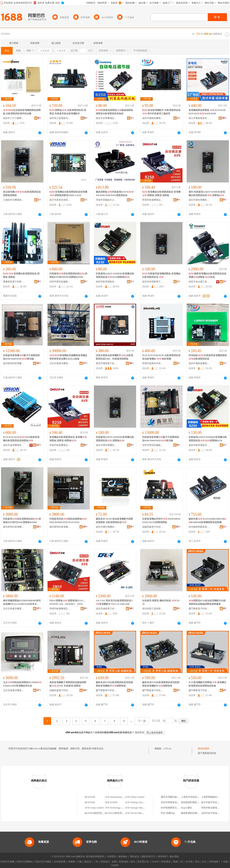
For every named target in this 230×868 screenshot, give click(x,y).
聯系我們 (163, 857)
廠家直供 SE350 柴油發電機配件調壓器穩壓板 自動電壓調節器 (114, 521)
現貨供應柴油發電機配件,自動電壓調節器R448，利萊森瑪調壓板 (115, 357)
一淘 (96, 862)
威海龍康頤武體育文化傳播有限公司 (199, 813)
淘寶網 (71, 862)
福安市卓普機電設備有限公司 (106, 118)
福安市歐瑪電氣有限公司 (106, 282)
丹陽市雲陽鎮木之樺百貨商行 (106, 200)
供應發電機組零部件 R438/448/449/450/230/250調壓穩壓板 (161, 521)
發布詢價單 (204, 749)
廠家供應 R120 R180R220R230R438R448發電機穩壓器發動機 (207, 521)
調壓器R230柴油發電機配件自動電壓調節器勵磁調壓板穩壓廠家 (207, 602)
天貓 (80, 862)
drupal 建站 (186, 808)
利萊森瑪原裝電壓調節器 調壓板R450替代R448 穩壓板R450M (68, 275)
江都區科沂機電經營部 (14, 200)
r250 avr (168, 749)
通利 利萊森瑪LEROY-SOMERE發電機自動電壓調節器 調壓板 (207, 194)
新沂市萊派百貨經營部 (60, 200)
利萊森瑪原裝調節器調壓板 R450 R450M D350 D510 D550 (68, 521)
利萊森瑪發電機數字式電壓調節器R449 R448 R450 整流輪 (21, 357)
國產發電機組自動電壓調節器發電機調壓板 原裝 (207, 275)
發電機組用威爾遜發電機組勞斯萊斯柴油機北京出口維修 (68, 357)
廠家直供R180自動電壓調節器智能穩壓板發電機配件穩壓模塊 (114, 684)
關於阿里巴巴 (149, 857)
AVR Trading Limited (135, 802)
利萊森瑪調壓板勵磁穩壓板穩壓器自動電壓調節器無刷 (114, 112)
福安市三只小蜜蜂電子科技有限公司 (14, 118)
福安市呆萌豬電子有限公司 (153, 282)
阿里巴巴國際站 (25, 862)
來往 (197, 862)
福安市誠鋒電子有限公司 (106, 609)
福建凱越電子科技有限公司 (153, 527)
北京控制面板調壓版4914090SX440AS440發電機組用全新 (22, 684)
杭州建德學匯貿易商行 (199, 527)
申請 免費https (168, 813)
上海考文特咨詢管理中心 (194, 797)
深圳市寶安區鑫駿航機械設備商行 (60, 282)
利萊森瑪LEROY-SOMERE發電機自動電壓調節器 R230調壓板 (115, 275)
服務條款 (123, 857)
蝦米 (133, 862)
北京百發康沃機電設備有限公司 (60, 363)
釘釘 (204, 862)
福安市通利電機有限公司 (199, 200)
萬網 (175, 862)
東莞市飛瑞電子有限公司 (106, 363)
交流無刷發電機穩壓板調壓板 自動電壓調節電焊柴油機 (22, 112)
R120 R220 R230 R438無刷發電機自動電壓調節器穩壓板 (21, 439)
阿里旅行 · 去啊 (108, 862)
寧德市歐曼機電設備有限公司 (153, 200)
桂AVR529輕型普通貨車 (117, 813)
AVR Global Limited (135, 797)
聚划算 (88, 862)
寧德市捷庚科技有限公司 (153, 363)
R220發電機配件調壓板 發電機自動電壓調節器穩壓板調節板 (207, 684)
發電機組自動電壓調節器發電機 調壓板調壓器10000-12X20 (68, 194)
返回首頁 (140, 732)
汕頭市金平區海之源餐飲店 (215, 813)
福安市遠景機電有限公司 (14, 445)
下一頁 (142, 721)
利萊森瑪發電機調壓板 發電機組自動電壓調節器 (161, 275)
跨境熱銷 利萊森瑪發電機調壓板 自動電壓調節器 (208, 357)
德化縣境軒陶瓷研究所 (192, 802)
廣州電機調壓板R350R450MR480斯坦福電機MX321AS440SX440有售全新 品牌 (22, 602)
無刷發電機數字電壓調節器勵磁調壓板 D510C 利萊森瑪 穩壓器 (68, 684)
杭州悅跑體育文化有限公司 (175, 808)
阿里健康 (214, 862)
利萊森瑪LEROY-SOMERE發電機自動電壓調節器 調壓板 (115, 439)
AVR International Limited (117, 797)
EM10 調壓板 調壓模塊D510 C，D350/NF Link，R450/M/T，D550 (68, 602)
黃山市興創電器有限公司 (199, 118)
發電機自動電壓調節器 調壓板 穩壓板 (21, 275)
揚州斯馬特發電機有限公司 (14, 363)
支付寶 (189, 862)
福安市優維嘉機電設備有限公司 (153, 118)
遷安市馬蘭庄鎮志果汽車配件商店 (178, 797)
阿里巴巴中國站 (43, 862)
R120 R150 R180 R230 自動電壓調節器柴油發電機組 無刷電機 (161, 357)
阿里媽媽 (123, 862)
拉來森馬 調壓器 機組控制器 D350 (161, 602)
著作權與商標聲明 (95, 857)
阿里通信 (166, 862)
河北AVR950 (111, 802)
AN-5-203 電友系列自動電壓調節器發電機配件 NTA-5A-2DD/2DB (114, 602)
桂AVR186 (90, 802)
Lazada (115, 865)
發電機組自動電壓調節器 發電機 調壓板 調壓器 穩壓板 (161, 194)
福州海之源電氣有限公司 (60, 118)
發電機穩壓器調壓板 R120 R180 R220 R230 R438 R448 (207, 112)
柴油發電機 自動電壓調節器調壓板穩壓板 (22, 194)
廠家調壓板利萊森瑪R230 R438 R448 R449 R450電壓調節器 (115, 194)
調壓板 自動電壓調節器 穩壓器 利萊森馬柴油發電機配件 (68, 112)
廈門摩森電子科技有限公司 (199, 609)
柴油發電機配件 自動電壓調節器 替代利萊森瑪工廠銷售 (161, 112)
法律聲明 (111, 857)
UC (182, 862)
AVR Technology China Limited (120, 808)
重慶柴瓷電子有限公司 (14, 282)
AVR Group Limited (94, 808)
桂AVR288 (90, 797)
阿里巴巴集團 (7, 862)
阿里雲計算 (143, 862)
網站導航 (174, 857)
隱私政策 (135, 857)
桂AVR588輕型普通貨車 (97, 813)
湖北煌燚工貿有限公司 (153, 609)
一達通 (224, 862)
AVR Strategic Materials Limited (140, 808)
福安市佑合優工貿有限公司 (199, 282)
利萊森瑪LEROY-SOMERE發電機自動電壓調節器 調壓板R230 (208, 439)
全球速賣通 (60, 862)
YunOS (155, 862)
